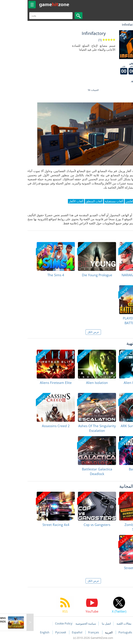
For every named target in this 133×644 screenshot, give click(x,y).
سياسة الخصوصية (59, 624)
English (18, 632)
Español (51, 632)
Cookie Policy (37, 624)
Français (67, 632)
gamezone (28, 4)
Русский (34, 632)
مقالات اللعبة (97, 624)
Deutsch (117, 632)
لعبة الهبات (120, 25)
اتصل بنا (80, 624)
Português (99, 632)
